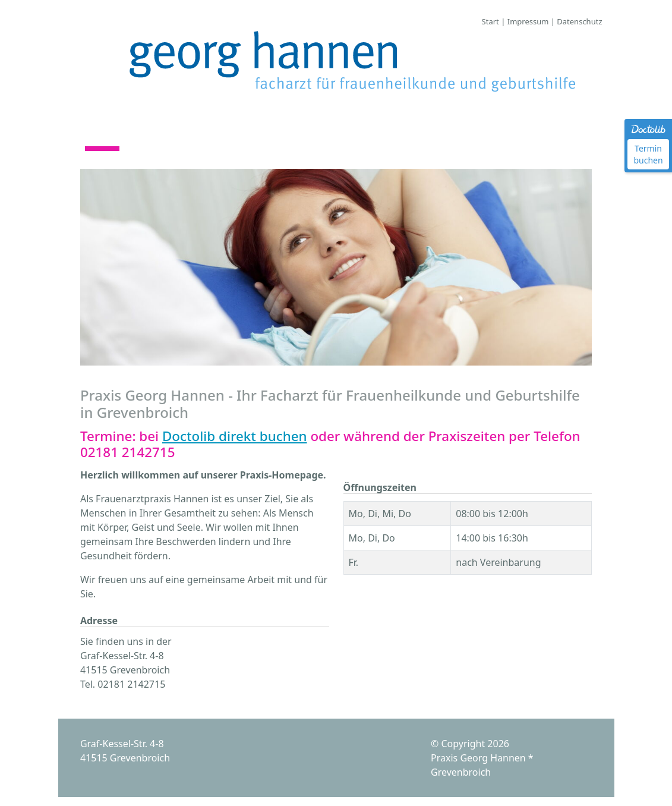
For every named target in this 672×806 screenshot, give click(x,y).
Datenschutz (579, 21)
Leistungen (253, 139)
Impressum (528, 21)
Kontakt (327, 139)
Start (490, 21)
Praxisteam (170, 139)
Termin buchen (648, 154)
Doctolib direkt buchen (235, 436)
